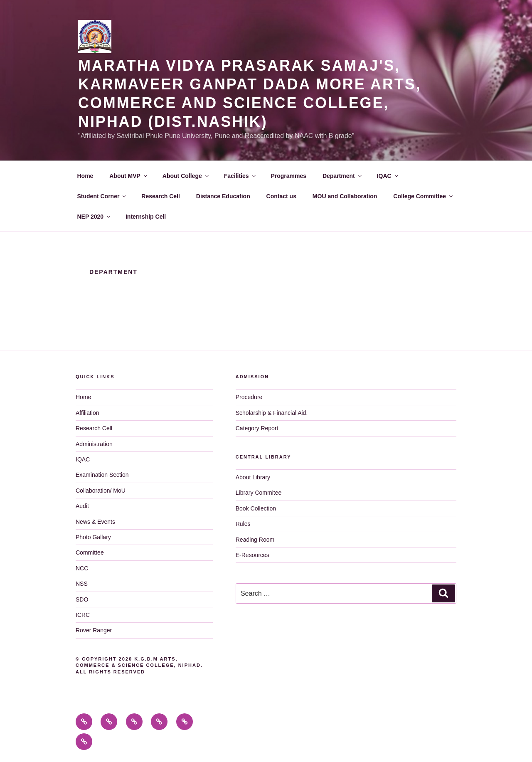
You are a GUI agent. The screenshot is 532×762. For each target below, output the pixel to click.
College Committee (424, 196)
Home (85, 176)
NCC (82, 568)
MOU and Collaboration (345, 196)
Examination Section (102, 475)
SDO (82, 599)
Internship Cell (146, 217)
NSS (82, 584)
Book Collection (256, 508)
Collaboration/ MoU (101, 491)
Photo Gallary (93, 537)
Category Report (257, 428)
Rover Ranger (94, 630)
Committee (90, 552)
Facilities (240, 176)
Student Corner (102, 196)
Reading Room (255, 540)
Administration (94, 444)
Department (343, 176)
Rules (243, 524)
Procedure (249, 397)
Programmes (288, 176)
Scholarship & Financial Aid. (272, 413)
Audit (82, 506)
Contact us (281, 196)
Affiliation (87, 413)
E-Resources (252, 555)
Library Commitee (259, 493)
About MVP (129, 176)
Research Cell (161, 196)
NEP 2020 (95, 217)
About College (186, 176)
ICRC (83, 615)
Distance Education (223, 196)
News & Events (95, 522)
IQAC (388, 176)
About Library (253, 477)
